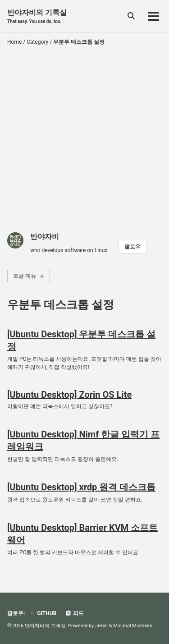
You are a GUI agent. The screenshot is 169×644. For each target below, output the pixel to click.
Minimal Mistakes (133, 626)
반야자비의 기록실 (37, 16)
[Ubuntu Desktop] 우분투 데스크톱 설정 (81, 340)
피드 (74, 613)
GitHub (43, 613)
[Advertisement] (84, 140)
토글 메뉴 (25, 276)
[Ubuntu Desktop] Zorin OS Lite (69, 395)
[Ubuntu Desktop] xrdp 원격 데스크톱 (81, 487)
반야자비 (45, 237)
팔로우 (132, 247)
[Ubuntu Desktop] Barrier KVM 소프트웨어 (82, 534)
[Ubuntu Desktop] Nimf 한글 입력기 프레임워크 (83, 440)
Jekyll (101, 626)
